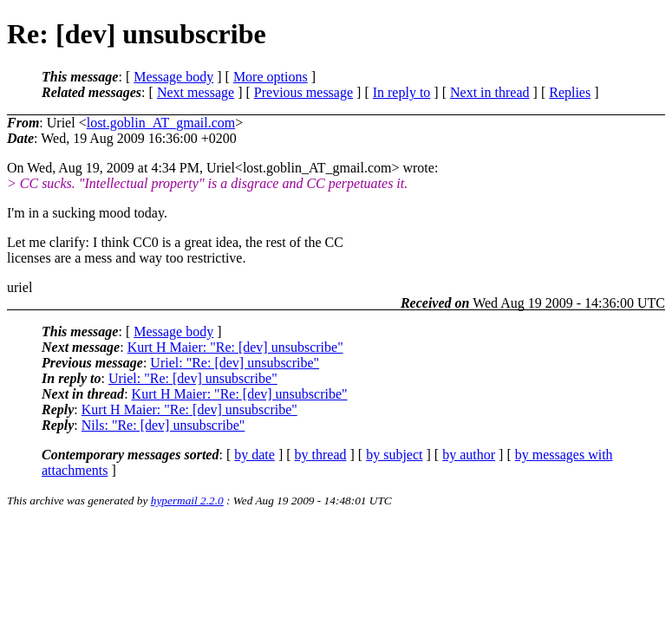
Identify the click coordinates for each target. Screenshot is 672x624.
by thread (321, 455)
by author (469, 455)
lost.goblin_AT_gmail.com (161, 123)
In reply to (402, 92)
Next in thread (490, 92)
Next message (196, 92)
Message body (173, 77)
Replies (570, 92)
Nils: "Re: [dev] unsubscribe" (163, 425)
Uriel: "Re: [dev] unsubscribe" (235, 363)
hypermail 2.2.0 (187, 500)
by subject (394, 455)
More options (271, 77)
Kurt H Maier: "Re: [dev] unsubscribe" (235, 347)
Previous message (303, 92)
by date (254, 455)
